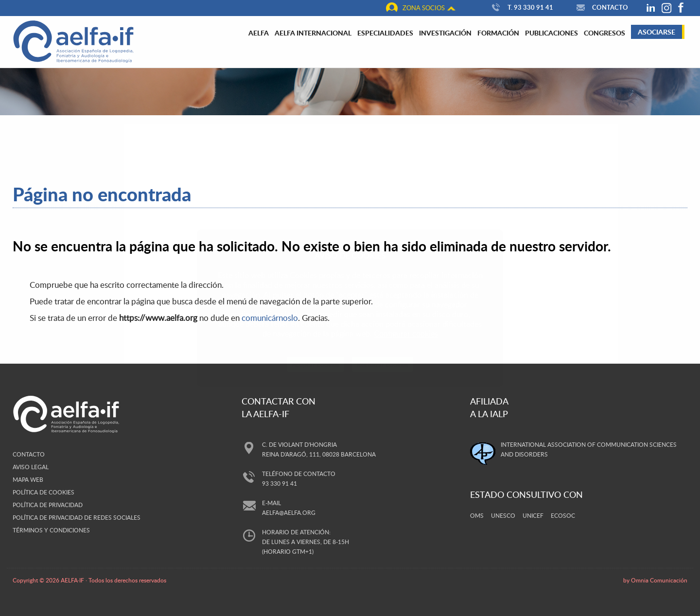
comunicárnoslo (270, 318)
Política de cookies (44, 492)
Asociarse (656, 32)
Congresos (604, 33)
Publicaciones (551, 33)
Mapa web (28, 479)
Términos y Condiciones (51, 530)
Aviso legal (31, 467)
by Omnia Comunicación (655, 580)
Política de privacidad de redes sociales (77, 517)
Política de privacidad (48, 505)
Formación (498, 33)
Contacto (601, 7)
